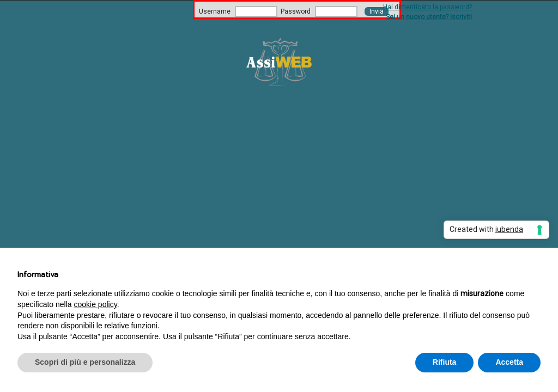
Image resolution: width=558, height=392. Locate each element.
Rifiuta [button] (445, 362)
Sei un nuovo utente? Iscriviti (429, 17)
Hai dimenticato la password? (427, 7)
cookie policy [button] (96, 304)
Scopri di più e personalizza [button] (85, 362)
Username (215, 11)
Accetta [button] (509, 362)
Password (296, 11)
